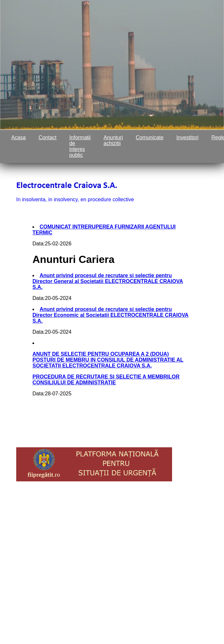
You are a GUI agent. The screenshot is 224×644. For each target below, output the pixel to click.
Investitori (187, 137)
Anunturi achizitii (113, 140)
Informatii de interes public (80, 146)
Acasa (19, 137)
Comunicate (149, 137)
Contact (48, 137)
